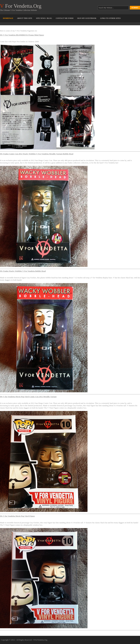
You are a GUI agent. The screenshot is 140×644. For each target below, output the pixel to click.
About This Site (24, 18)
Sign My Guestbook (87, 18)
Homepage (8, 18)
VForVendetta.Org (40, 640)
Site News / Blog (44, 18)
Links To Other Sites (110, 18)
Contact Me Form (65, 18)
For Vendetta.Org (21, 6)
